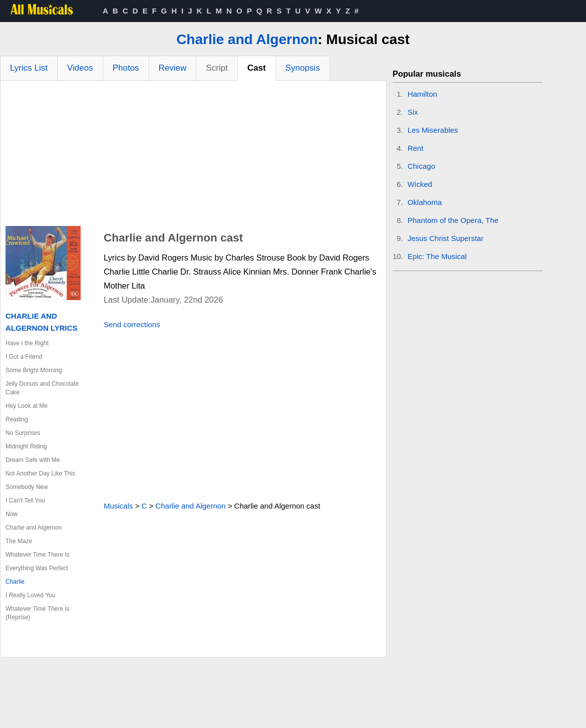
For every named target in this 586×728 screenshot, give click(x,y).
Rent (416, 148)
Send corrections (132, 324)
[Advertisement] (193, 156)
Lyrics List (29, 68)
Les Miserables (433, 130)
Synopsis (303, 68)
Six (413, 112)
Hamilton (422, 94)
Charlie (15, 582)
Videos (80, 68)
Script (217, 68)
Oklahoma (425, 202)
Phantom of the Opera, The (453, 220)
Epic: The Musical (437, 256)
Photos (126, 68)
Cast (257, 68)
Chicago (421, 166)
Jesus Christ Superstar (446, 238)
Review (173, 68)
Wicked (420, 184)
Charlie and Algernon (247, 39)
